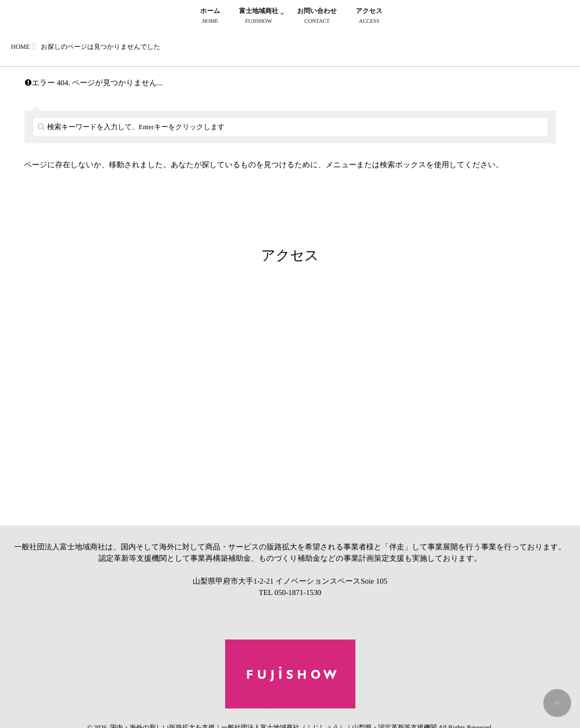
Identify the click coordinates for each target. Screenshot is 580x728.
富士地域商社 (259, 17)
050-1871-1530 (298, 593)
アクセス (369, 17)
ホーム (210, 17)
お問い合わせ (317, 17)
